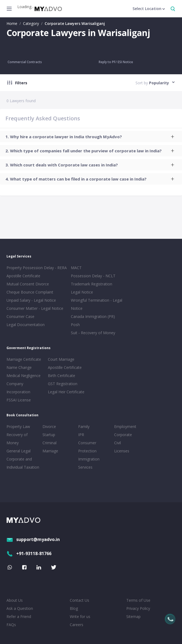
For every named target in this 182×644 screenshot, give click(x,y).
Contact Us (80, 600)
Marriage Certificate (24, 359)
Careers (77, 625)
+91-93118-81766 (29, 553)
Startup (49, 435)
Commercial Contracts (25, 62)
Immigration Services (89, 463)
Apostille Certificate (23, 276)
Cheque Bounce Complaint (30, 292)
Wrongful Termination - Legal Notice (97, 304)
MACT (76, 268)
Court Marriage (61, 359)
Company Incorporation (18, 388)
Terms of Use (138, 600)
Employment (125, 426)
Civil (118, 443)
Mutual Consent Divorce (28, 284)
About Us (15, 600)
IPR (81, 435)
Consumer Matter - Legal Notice (35, 308)
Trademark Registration (92, 284)
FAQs (11, 625)
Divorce (49, 426)
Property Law (18, 426)
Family (84, 426)
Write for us (80, 616)
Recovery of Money (17, 439)
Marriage (50, 451)
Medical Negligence (24, 376)
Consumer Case (20, 316)
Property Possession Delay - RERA (37, 268)
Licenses (122, 451)
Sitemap (133, 616)
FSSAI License (19, 400)
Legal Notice (82, 292)
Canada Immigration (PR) (93, 316)
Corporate (123, 435)
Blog (74, 608)
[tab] (91, 137)
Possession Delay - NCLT (93, 276)
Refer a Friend (19, 616)
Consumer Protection (87, 447)
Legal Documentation (26, 325)
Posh (75, 325)
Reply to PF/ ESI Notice (116, 62)
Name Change (19, 367)
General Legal (19, 451)
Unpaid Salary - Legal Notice (31, 300)
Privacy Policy (138, 608)
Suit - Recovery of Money (93, 333)
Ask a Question (20, 608)
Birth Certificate (62, 376)
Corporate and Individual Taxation (23, 463)
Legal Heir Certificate (66, 392)
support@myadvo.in (33, 539)
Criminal (49, 443)
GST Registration (63, 384)
